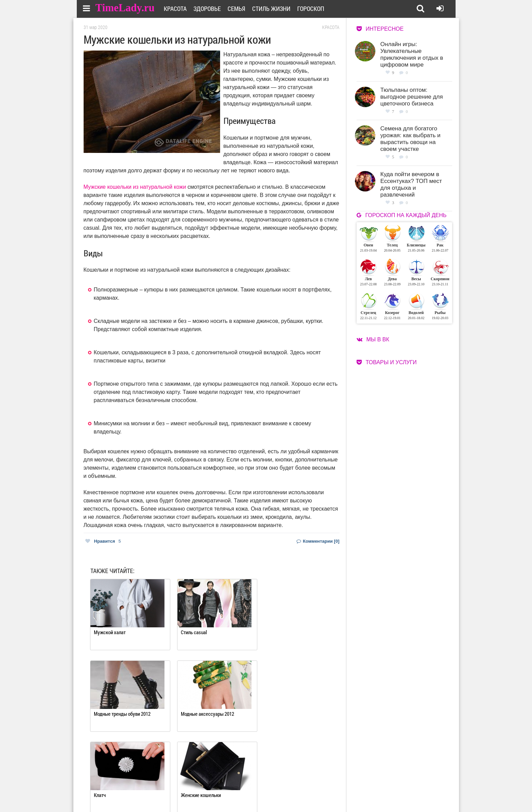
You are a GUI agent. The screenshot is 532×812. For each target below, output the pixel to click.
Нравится (103, 541)
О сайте (239, 783)
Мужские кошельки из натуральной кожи (135, 187)
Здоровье (209, 9)
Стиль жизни (273, 9)
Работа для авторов (300, 783)
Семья (238, 9)
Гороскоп (312, 9)
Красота (177, 9)
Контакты (242, 792)
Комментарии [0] (318, 541)
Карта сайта (293, 792)
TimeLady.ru (125, 8)
